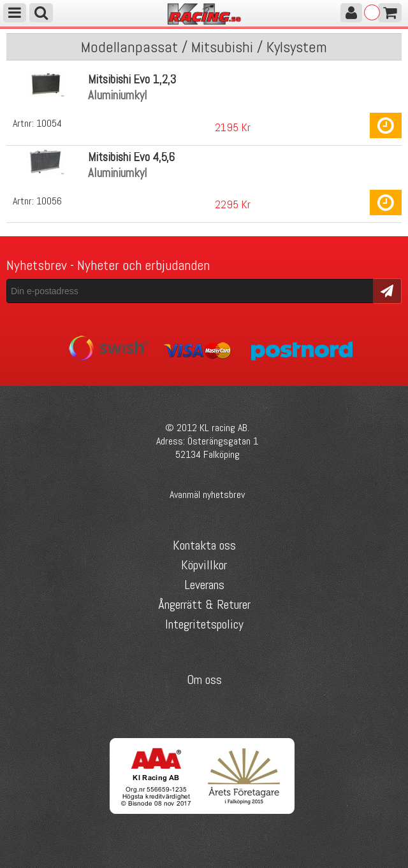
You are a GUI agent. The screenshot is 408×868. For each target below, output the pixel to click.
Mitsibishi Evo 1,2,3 (132, 79)
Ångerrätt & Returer (204, 604)
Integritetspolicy (204, 624)
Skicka (387, 290)
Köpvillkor (204, 565)
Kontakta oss (204, 545)
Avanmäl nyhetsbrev (207, 494)
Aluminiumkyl (118, 95)
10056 (49, 201)
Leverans (204, 585)
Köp (386, 125)
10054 (49, 123)
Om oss (204, 679)
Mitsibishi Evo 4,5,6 (131, 157)
